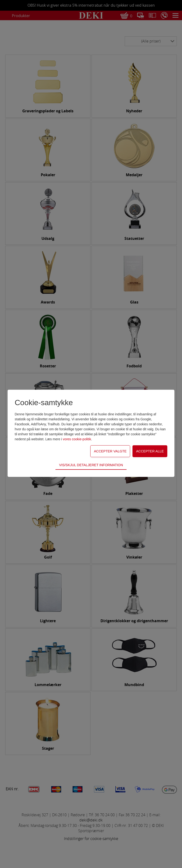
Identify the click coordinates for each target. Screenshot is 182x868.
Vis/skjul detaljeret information (91, 465)
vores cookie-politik (77, 439)
